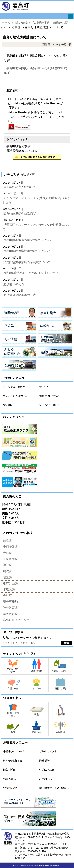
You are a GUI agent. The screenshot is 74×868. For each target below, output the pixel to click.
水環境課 (9, 589)
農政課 (7, 571)
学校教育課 (10, 614)
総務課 (7, 541)
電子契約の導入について (20, 187)
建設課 (7, 577)
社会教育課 (10, 608)
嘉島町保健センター (16, 620)
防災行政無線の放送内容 (20, 213)
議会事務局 (10, 602)
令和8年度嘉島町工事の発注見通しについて (33, 273)
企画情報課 (10, 547)
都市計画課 (10, 583)
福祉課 (7, 565)
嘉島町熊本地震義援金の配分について (29, 240)
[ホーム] (6, 23)
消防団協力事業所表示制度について (27, 262)
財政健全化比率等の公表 (20, 295)
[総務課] (16, 27)
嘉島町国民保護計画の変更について (27, 251)
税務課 (7, 553)
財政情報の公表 (14, 284)
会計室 (7, 595)
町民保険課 (10, 559)
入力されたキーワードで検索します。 (27, 638)
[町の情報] (21, 23)
